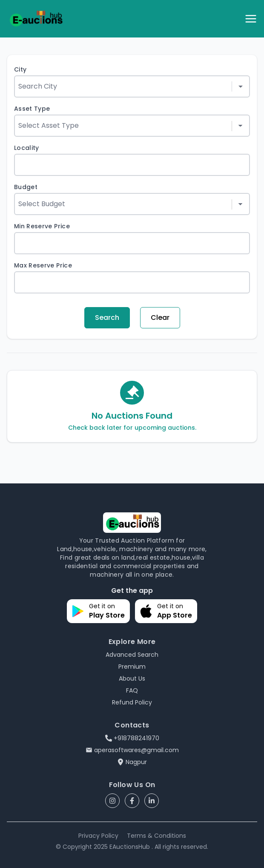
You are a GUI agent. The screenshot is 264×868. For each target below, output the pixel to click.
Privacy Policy (98, 836)
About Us (132, 678)
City (20, 69)
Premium (132, 667)
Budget (26, 187)
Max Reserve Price (43, 265)
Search (107, 318)
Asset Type (32, 109)
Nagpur (132, 762)
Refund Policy (132, 702)
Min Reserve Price (42, 226)
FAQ (132, 690)
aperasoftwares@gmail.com (132, 750)
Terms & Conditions (156, 836)
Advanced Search (132, 655)
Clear (160, 318)
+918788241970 (132, 738)
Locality (27, 148)
